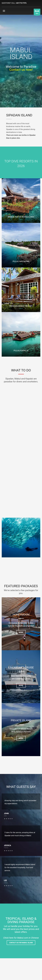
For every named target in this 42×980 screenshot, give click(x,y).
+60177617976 (21, 3)
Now (37, 13)
